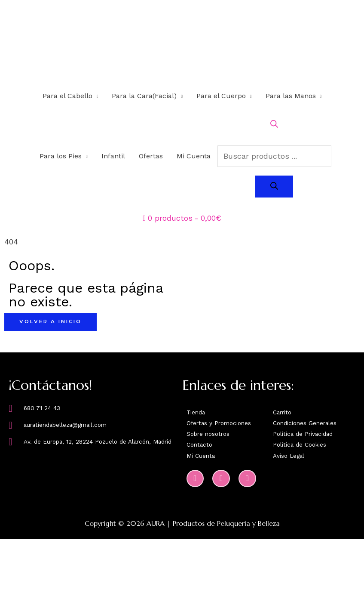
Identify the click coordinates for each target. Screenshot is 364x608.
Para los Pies (61, 156)
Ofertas (151, 156)
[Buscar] (274, 187)
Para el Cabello (67, 96)
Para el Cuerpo (221, 96)
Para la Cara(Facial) (144, 96)
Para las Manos (291, 96)
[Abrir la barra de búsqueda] (274, 125)
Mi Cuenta (194, 156)
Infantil (113, 156)
